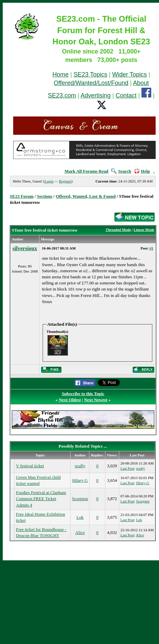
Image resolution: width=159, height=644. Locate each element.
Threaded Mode (118, 230)
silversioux (25, 248)
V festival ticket (30, 466)
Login (49, 181)
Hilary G (80, 480)
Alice (80, 532)
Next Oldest (70, 400)
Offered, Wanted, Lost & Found (86, 196)
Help (142, 171)
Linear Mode (144, 230)
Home (60, 74)
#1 (151, 248)
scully (80, 466)
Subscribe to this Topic (83, 394)
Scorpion (80, 499)
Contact (126, 95)
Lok (80, 517)
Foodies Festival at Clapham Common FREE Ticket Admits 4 (41, 499)
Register (65, 181)
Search (121, 171)
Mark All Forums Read (86, 171)
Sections (45, 196)
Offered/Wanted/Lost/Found (91, 83)
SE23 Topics (90, 74)
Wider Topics (129, 74)
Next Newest (96, 400)
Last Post (127, 468)
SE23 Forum (22, 196)
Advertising (96, 95)
